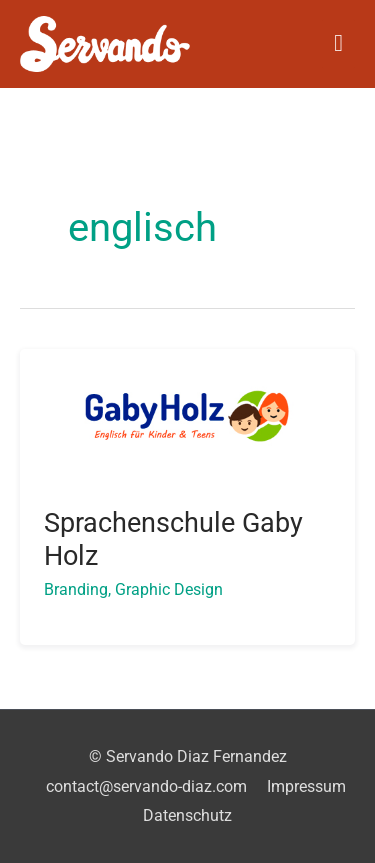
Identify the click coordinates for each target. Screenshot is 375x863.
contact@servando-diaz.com (146, 786)
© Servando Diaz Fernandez (188, 756)
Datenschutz (187, 815)
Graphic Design (169, 589)
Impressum (306, 786)
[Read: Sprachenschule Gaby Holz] (187, 414)
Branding (76, 589)
